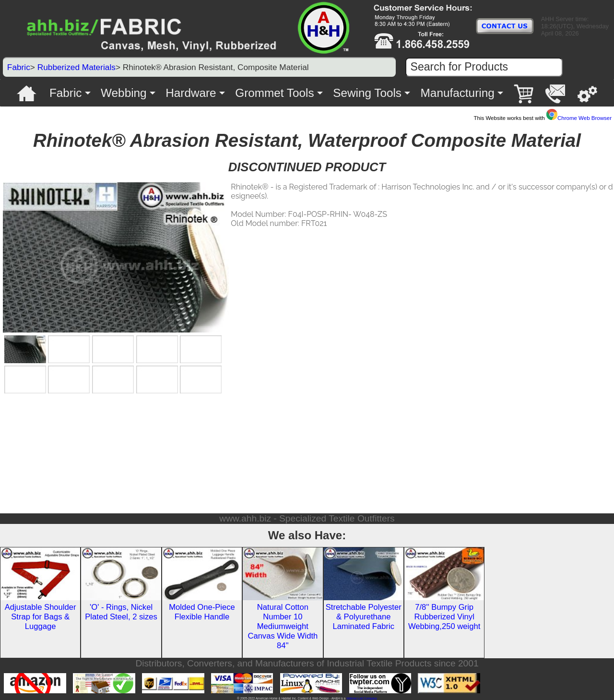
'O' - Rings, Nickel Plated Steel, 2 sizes (121, 612)
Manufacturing (458, 93)
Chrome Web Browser (579, 118)
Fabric (19, 67)
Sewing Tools (367, 93)
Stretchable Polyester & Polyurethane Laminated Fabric (364, 617)
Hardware (191, 93)
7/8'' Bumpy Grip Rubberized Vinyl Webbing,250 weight (444, 617)
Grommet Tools (274, 93)
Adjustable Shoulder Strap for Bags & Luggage (41, 617)
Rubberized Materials (77, 67)
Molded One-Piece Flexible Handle (202, 612)
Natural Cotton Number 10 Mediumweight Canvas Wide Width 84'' (283, 626)
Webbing (124, 93)
